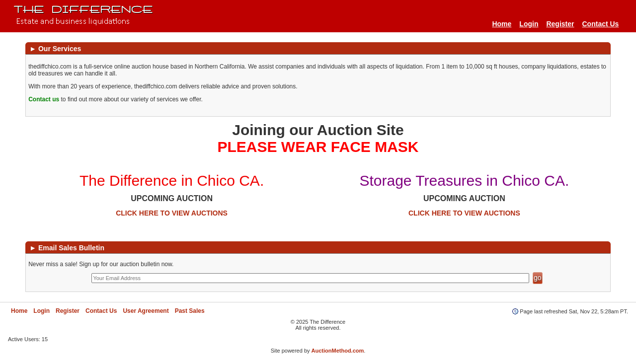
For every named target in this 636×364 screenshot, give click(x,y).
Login (529, 24)
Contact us (44, 99)
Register (560, 24)
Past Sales (190, 311)
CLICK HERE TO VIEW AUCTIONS (172, 213)
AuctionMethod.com (338, 351)
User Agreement (146, 311)
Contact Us (601, 24)
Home (502, 24)
